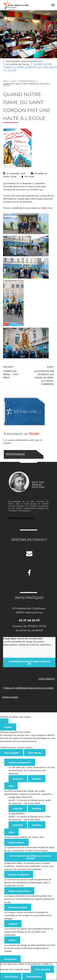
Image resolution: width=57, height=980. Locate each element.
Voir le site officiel (32, 803)
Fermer (8, 727)
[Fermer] (4, 721)
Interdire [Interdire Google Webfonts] (37, 825)
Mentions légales (10, 697)
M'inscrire (25, 411)
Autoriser (18, 779)
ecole (31, 176)
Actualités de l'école (17, 64)
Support (13, 924)
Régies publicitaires (19, 891)
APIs (11, 786)
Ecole (14, 176)
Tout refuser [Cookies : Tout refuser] (35, 753)
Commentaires (16, 842)
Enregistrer (10, 959)
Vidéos (12, 940)
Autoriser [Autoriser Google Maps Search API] (18, 809)
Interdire (37, 779)
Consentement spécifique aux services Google (31, 857)
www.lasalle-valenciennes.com (24, 61)
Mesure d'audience (19, 875)
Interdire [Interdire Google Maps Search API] (37, 809)
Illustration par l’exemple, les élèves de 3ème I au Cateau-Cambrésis (44, 378)
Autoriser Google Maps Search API (29, 663)
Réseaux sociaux (18, 907)
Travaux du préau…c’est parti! (11, 374)
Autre (11, 832)
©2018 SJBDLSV (47, 679)
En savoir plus (15, 803)
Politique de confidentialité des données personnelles (28, 688)
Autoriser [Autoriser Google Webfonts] (18, 825)
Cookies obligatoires (20, 762)
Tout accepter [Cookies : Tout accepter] (12, 753)
